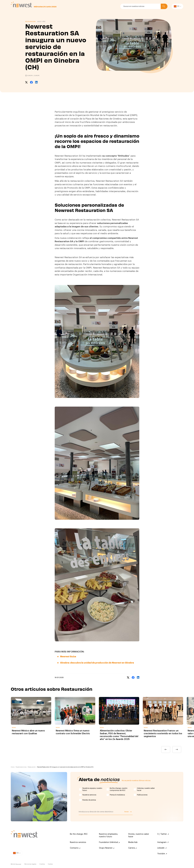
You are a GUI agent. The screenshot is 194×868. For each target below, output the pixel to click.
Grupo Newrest (107, 848)
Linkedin (162, 848)
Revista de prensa (89, 800)
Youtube (162, 854)
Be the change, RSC (79, 834)
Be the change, (119, 789)
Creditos (42, 864)
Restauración (32, 767)
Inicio (12, 767)
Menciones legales (30, 864)
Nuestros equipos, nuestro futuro (92, 789)
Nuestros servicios (21, 767)
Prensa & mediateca (117, 795)
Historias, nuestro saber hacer (146, 789)
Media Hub (133, 842)
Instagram (163, 842)
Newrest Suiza (68, 657)
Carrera (132, 848)
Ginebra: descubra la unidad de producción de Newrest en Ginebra (97, 663)
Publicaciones (142, 795)
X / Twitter (163, 834)
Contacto (75, 848)
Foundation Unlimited (109, 842)
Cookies (50, 864)
